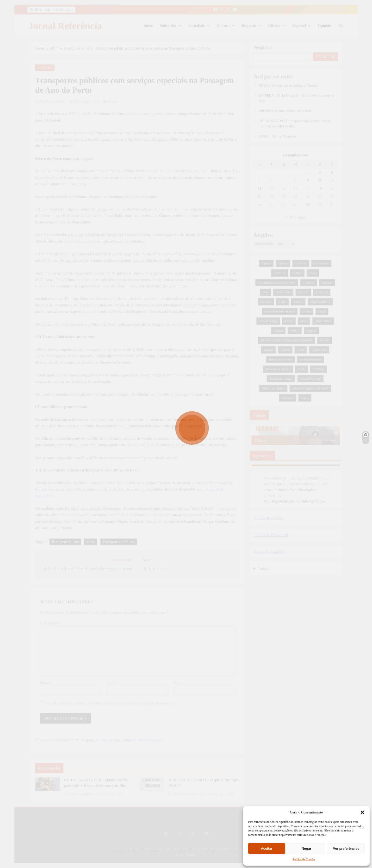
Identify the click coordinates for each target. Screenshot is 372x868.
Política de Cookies (304, 859)
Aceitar (267, 849)
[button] (362, 812)
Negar (307, 849)
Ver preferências (346, 849)
